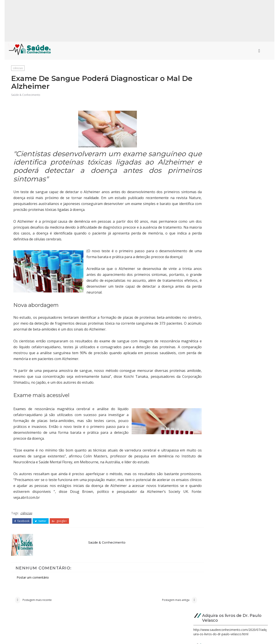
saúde (203, 283)
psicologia (206, 290)
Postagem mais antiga (157, 606)
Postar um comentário (33, 582)
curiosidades (209, 297)
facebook (22, 527)
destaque (206, 319)
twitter (41, 527)
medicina (205, 275)
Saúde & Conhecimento (26, 96)
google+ (60, 527)
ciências (18, 68)
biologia (205, 305)
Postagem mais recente (37, 606)
